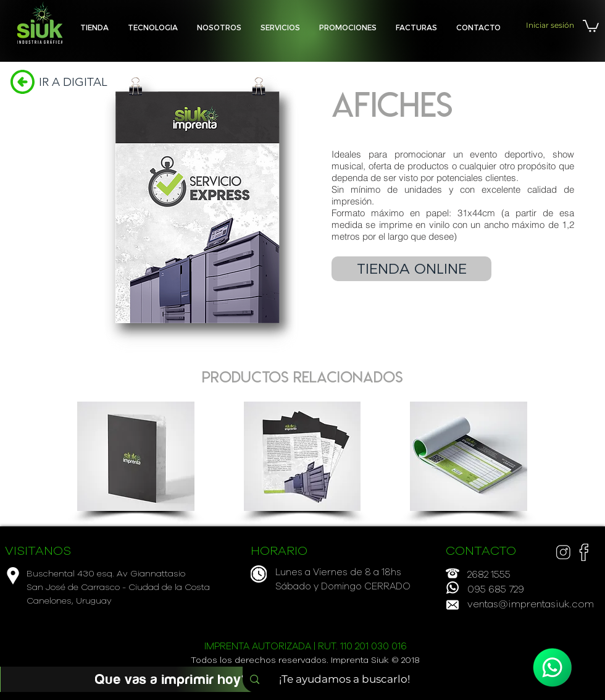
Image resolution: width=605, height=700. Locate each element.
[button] (280, 27)
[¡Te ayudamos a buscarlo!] (348, 680)
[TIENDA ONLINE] (411, 269)
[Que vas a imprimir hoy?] (172, 679)
